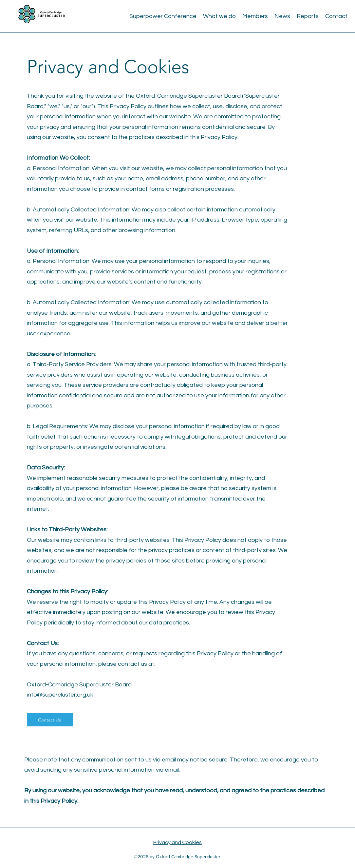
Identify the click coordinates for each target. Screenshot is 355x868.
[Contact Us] (50, 720)
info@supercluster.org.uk (60, 695)
